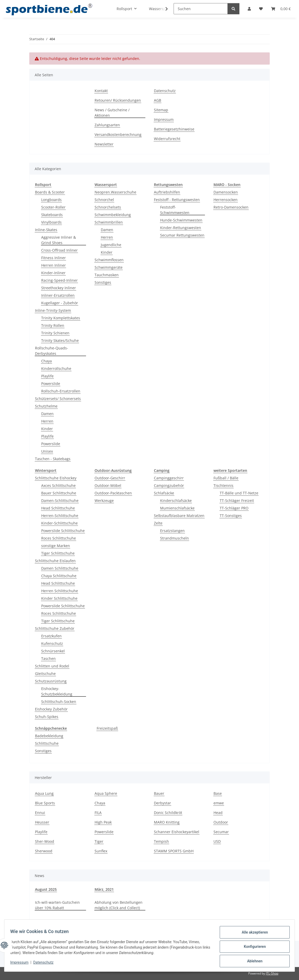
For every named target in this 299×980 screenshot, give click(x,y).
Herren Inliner (54, 265)
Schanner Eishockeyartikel (177, 832)
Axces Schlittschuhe (58, 485)
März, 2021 (104, 889)
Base (218, 793)
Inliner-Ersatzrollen (58, 295)
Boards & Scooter (50, 192)
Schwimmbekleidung (113, 215)
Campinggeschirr (169, 478)
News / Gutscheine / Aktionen (112, 113)
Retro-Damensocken (231, 207)
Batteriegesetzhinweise (174, 129)
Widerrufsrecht (167, 139)
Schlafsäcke (164, 493)
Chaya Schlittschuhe (59, 576)
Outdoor (221, 822)
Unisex (47, 451)
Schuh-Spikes (47, 717)
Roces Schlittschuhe (59, 538)
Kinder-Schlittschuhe (59, 523)
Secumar (221, 832)
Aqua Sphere (106, 793)
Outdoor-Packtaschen (113, 493)
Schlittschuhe (47, 743)
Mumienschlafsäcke (177, 508)
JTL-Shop (272, 973)
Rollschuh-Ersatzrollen (61, 391)
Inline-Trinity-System (53, 310)
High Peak (103, 822)
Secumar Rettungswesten (182, 235)
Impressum (22, 964)
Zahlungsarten (107, 125)
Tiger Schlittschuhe (58, 553)
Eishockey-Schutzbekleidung (57, 691)
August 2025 (46, 889)
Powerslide (51, 384)
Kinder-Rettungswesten (181, 228)
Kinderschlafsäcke (176, 501)
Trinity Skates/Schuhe (60, 340)
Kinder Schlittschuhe (59, 598)
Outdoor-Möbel (108, 485)
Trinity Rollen (53, 325)
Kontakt (101, 91)
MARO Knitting (167, 822)
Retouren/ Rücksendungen (118, 100)
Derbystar (162, 803)
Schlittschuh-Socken (59, 702)
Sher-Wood (45, 841)
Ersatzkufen (51, 636)
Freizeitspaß (107, 728)
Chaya (47, 361)
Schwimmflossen (109, 260)
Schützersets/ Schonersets (58, 399)
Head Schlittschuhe (58, 508)
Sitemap (161, 110)
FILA (98, 813)
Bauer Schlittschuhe (59, 493)
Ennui (40, 813)
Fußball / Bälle (226, 478)
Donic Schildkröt (168, 813)
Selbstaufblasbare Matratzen (179, 516)
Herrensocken (226, 200)
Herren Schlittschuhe (60, 591)
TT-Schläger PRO (234, 508)
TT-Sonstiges (231, 516)
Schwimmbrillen (109, 222)
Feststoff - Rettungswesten (177, 200)
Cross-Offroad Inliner (59, 250)
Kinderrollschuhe (56, 368)
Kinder (47, 429)
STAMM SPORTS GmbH (174, 851)
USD (217, 841)
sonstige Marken (56, 546)
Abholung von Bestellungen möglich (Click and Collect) (119, 905)
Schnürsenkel (53, 651)
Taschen (48, 658)
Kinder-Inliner (53, 273)
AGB (158, 100)
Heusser (42, 822)
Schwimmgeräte (109, 267)
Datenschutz (46, 964)
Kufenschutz (52, 643)
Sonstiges (103, 282)
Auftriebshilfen (167, 192)
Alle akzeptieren (252, 935)
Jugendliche (111, 245)
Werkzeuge (104, 501)
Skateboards (52, 215)
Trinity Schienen (55, 333)
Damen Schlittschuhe (60, 568)
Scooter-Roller (53, 207)
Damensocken (226, 192)
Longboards (51, 200)
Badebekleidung (49, 736)
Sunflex (101, 851)
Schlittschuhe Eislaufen (55, 561)
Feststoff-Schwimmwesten (175, 210)
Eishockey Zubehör (51, 709)
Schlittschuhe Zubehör (55, 628)
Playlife (47, 376)
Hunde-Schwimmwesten (181, 220)
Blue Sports (45, 803)
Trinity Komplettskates (61, 318)
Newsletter (104, 144)
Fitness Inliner (54, 258)
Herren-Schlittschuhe (60, 516)
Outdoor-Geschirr (110, 478)
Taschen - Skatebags (53, 459)
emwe (219, 803)
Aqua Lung (44, 793)
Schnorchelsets (108, 207)
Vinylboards (51, 222)
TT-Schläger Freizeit (237, 501)
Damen (47, 414)
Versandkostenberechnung (118, 134)
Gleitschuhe (45, 674)
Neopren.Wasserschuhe (115, 192)
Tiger (99, 841)
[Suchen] (201, 9)
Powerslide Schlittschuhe (63, 531)
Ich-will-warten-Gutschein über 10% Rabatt (57, 905)
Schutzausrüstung (51, 681)
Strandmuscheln (175, 538)
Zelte (158, 523)
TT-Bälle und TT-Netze (239, 493)
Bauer (159, 793)
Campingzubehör (169, 485)
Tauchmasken (107, 275)
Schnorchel (104, 200)
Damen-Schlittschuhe (60, 501)
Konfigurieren (252, 948)
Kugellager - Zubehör (60, 303)
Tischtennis (223, 485)
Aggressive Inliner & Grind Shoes (59, 240)
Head (218, 813)
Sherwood (44, 851)
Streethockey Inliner (59, 288)
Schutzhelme (46, 406)
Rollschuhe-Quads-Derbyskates (52, 351)
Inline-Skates (46, 230)
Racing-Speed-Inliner (59, 280)
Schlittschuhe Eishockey (56, 478)
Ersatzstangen (172, 531)
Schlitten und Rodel (52, 666)
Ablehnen (252, 962)
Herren (47, 421)
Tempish (161, 841)
